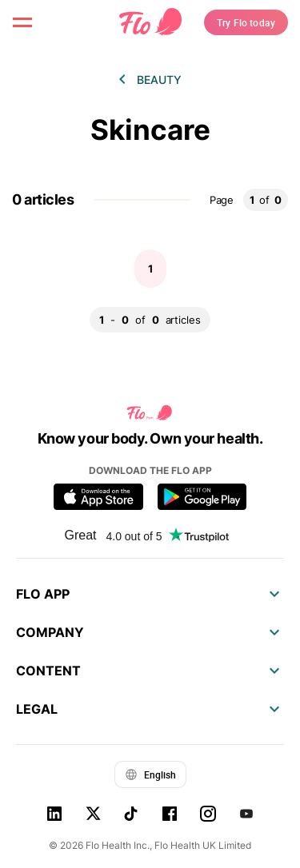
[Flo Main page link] (150, 22)
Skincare (150, 130)
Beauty (159, 80)
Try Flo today (246, 22)
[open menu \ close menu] (22, 22)
